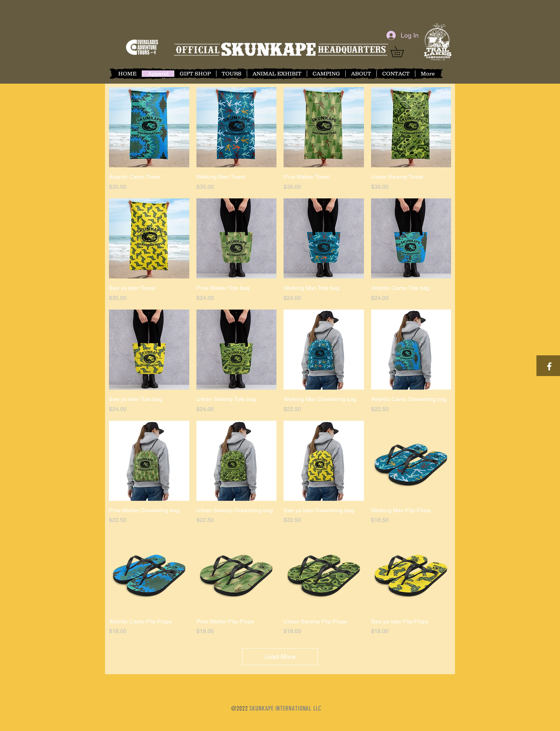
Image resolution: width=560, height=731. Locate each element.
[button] (402, 52)
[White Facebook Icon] (549, 366)
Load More (280, 656)
